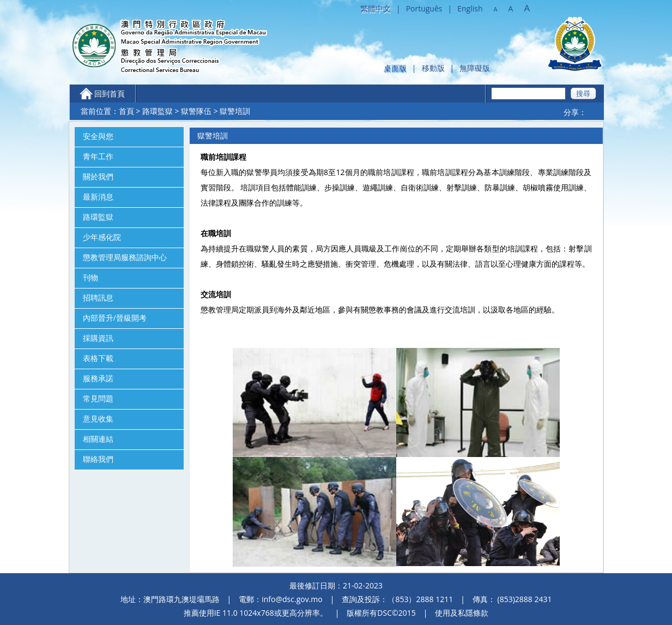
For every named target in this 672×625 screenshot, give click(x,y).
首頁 (126, 111)
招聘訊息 (98, 298)
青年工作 (98, 157)
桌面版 (395, 68)
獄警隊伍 (196, 111)
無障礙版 (475, 68)
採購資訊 (98, 338)
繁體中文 (376, 8)
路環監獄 (158, 111)
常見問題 (98, 399)
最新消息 (98, 197)
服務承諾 (98, 378)
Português (424, 8)
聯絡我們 (98, 459)
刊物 (90, 278)
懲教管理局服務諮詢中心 (125, 257)
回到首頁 (110, 94)
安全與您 (98, 136)
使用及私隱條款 (462, 613)
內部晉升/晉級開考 (115, 318)
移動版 (433, 68)
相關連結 (98, 439)
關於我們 (98, 177)
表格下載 (98, 358)
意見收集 (98, 419)
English (470, 8)
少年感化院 (102, 237)
